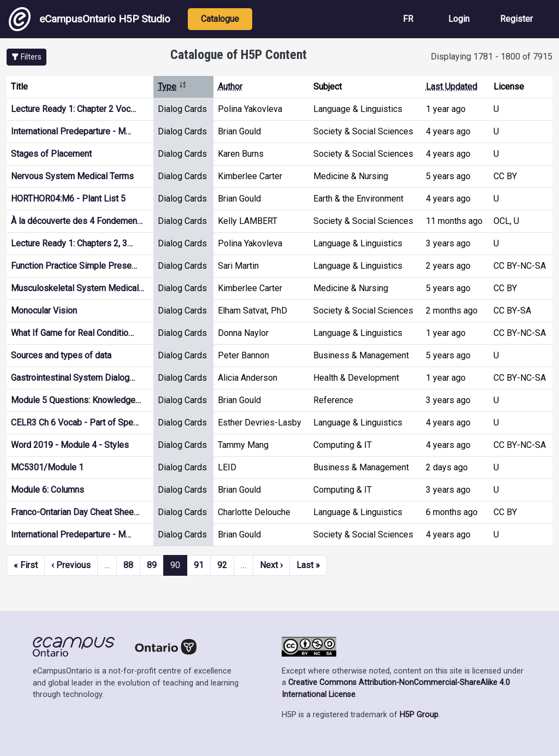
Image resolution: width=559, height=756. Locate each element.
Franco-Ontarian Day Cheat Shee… (75, 512)
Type (172, 87)
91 (199, 565)
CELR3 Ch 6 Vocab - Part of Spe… (75, 423)
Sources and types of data (61, 355)
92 (222, 565)
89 (152, 565)
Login (459, 19)
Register (516, 19)
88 (128, 565)
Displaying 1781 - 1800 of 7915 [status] (492, 57)
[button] (26, 57)
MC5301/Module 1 (47, 467)
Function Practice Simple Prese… (74, 266)
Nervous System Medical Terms (72, 176)
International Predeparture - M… (71, 131)
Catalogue (220, 19)
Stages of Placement (51, 154)
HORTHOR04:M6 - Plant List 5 (68, 199)
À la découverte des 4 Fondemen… (77, 221)
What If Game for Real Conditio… (72, 333)
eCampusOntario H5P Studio (90, 19)
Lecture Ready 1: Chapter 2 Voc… (73, 109)
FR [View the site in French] (408, 19)
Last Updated (451, 87)
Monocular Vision (44, 311)
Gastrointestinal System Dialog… (73, 378)
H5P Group (419, 715)
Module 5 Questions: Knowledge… (76, 400)
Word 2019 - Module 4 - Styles (70, 445)
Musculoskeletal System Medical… (78, 288)
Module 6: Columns (47, 490)
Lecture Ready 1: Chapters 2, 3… (72, 243)
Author (230, 87)
